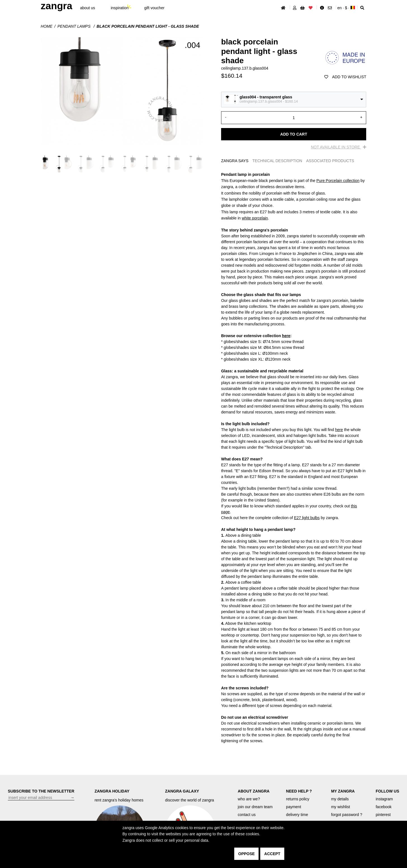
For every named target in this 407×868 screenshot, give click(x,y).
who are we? (249, 799)
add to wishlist (345, 77)
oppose (246, 854)
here (286, 336)
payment (294, 807)
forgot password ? (346, 815)
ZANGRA (57, 6)
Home (47, 26)
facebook (384, 807)
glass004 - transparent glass (266, 97)
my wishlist (340, 807)
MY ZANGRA (343, 791)
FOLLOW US (387, 791)
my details (340, 799)
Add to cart (294, 134)
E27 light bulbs (307, 518)
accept (272, 854)
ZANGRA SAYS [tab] (235, 161)
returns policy (298, 799)
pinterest (383, 815)
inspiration (120, 8)
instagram (384, 799)
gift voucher (154, 8)
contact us (247, 815)
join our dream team (255, 807)
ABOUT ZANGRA (254, 791)
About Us (87, 8)
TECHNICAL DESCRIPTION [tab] (277, 161)
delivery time (297, 815)
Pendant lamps (74, 26)
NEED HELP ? (299, 791)
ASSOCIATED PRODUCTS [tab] (330, 161)
